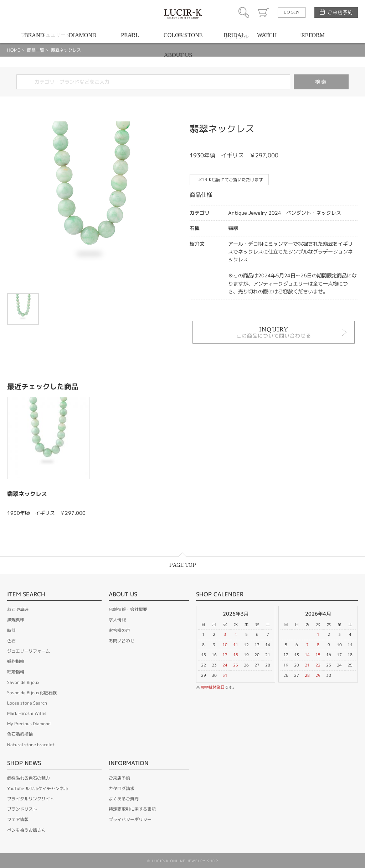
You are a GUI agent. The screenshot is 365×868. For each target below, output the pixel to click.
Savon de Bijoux (23, 682)
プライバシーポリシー (130, 819)
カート (263, 12)
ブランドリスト (22, 809)
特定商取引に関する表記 (132, 809)
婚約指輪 (16, 661)
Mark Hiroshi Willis (27, 713)
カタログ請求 (122, 788)
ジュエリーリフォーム (29, 651)
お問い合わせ (122, 641)
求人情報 (117, 620)
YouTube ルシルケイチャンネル (38, 788)
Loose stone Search (27, 703)
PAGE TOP (183, 565)
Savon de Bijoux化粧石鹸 (32, 693)
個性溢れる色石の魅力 (29, 778)
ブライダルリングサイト (31, 799)
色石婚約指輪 (20, 734)
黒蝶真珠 (16, 620)
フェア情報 (18, 819)
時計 (11, 630)
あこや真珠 (18, 609)
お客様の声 (119, 630)
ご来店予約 (340, 12)
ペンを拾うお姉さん (26, 830)
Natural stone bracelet (31, 745)
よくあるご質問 (124, 799)
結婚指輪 (16, 672)
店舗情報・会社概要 (128, 609)
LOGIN (292, 12)
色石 (11, 641)
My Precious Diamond (29, 724)
